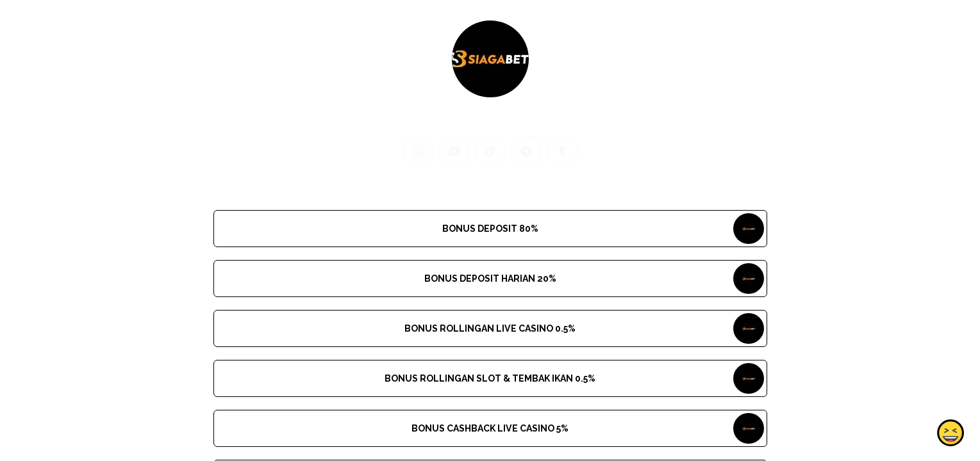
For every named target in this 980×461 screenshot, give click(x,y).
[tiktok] (490, 151)
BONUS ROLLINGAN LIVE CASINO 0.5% (490, 328)
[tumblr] (562, 151)
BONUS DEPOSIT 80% (490, 229)
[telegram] (526, 151)
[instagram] (419, 151)
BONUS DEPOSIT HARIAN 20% (490, 279)
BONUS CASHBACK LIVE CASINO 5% (490, 428)
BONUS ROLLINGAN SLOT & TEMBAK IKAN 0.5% (490, 378)
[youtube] (454, 151)
